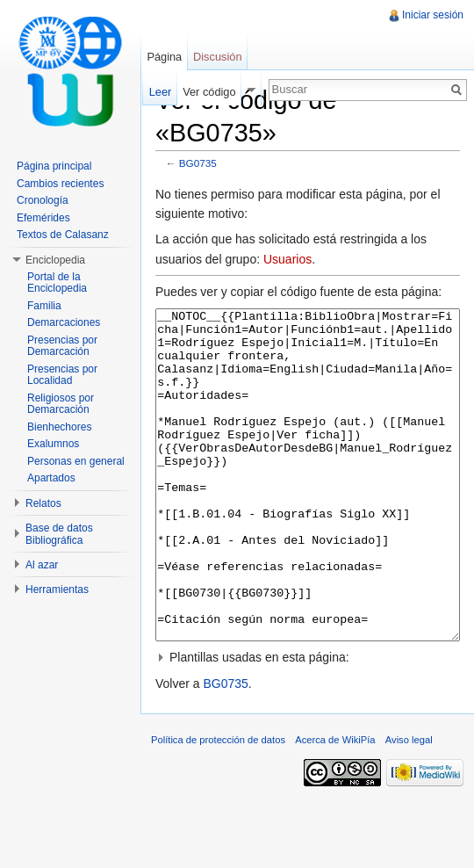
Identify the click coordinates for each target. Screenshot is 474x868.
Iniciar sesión (433, 15)
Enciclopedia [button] (55, 260)
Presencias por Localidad (62, 375)
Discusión (217, 57)
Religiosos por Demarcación (61, 404)
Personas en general (76, 461)
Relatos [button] (43, 503)
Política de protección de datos (218, 806)
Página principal (54, 166)
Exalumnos (53, 444)
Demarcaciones (64, 322)
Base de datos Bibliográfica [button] (59, 534)
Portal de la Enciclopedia (57, 283)
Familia (44, 306)
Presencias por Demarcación (62, 346)
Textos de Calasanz (63, 235)
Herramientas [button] (57, 590)
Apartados (51, 478)
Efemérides (43, 218)
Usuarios (287, 259)
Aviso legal (409, 806)
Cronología (43, 200)
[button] (308, 723)
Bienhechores (59, 427)
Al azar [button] (42, 565)
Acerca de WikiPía (335, 806)
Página (164, 57)
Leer (161, 92)
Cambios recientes (60, 184)
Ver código (209, 92)
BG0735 (198, 163)
